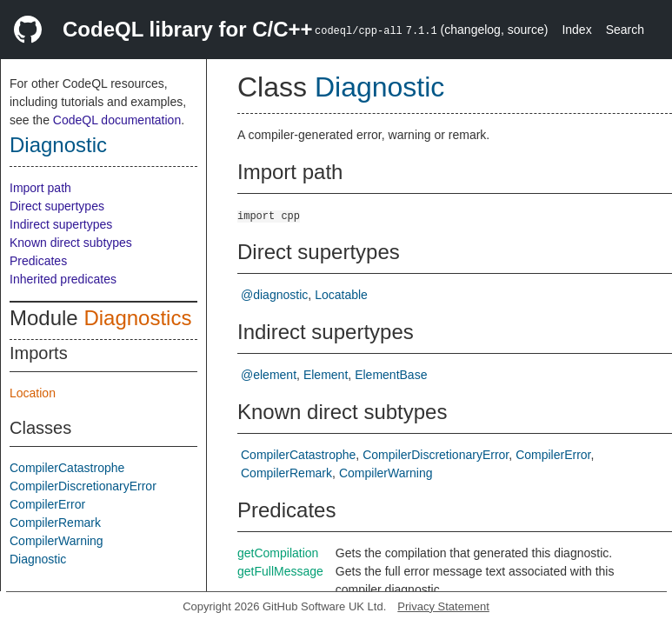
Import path (40, 188)
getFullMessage (280, 571)
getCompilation (278, 553)
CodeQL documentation (117, 120)
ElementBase (391, 375)
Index (576, 30)
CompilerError (47, 504)
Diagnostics (137, 318)
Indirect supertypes (61, 224)
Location (33, 393)
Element (326, 375)
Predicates (38, 261)
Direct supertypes (57, 206)
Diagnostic (58, 145)
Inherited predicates (63, 279)
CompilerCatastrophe (67, 468)
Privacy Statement (443, 606)
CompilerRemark (55, 523)
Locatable (341, 295)
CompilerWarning (57, 541)
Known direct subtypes (71, 243)
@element (269, 375)
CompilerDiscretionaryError (83, 486)
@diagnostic (274, 295)
